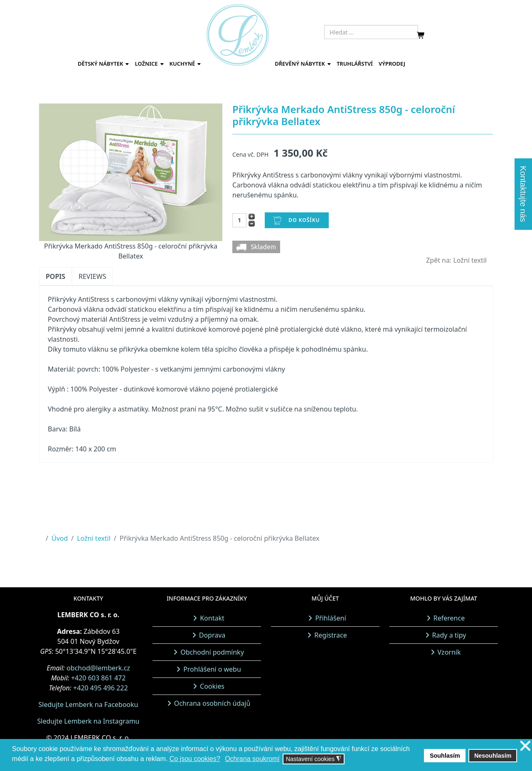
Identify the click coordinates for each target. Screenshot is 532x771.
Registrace (330, 635)
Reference (449, 618)
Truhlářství (355, 64)
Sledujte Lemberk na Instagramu (88, 721)
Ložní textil (94, 538)
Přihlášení (330, 618)
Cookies (212, 686)
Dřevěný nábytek (300, 64)
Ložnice (146, 64)
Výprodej (392, 64)
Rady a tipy (449, 635)
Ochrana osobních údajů (212, 703)
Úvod (60, 538)
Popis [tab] (55, 276)
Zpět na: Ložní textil (456, 260)
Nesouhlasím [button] (493, 756)
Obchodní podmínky (212, 652)
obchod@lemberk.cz (98, 668)
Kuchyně (182, 64)
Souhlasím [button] (445, 756)
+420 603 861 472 (98, 678)
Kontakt (212, 618)
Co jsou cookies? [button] (195, 759)
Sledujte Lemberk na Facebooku (89, 704)
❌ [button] (525, 746)
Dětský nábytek (100, 64)
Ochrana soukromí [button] (252, 759)
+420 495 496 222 (100, 688)
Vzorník (449, 652)
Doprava (212, 635)
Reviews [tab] (92, 276)
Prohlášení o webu (212, 669)
